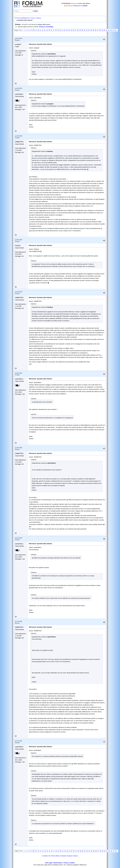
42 (109, 30)
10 (38, 30)
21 (62, 30)
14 (47, 30)
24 (69, 30)
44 (113, 30)
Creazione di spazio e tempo (69, 856)
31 (84, 30)
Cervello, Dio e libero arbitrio (51, 856)
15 (49, 30)
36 (96, 30)
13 (45, 30)
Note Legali (49, 863)
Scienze (39, 18)
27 (76, 30)
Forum (33, 18)
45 (115, 30)
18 (56, 30)
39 (102, 30)
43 (111, 30)
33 (89, 30)
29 (80, 30)
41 (107, 30)
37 (98, 30)
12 (42, 30)
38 (100, 30)
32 (87, 30)
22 (65, 30)
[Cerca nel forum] (23, 11)
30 (82, 30)
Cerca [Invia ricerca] (36, 11)
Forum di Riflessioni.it (23, 18)
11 (40, 30)
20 (60, 30)
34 (91, 30)
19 (58, 30)
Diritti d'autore (58, 863)
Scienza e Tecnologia (46, 27)
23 (67, 30)
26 (73, 30)
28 (78, 30)
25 (71, 30)
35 (93, 30)
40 (104, 30)
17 (54, 30)
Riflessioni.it (78, 6)
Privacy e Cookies (69, 863)
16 (51, 30)
